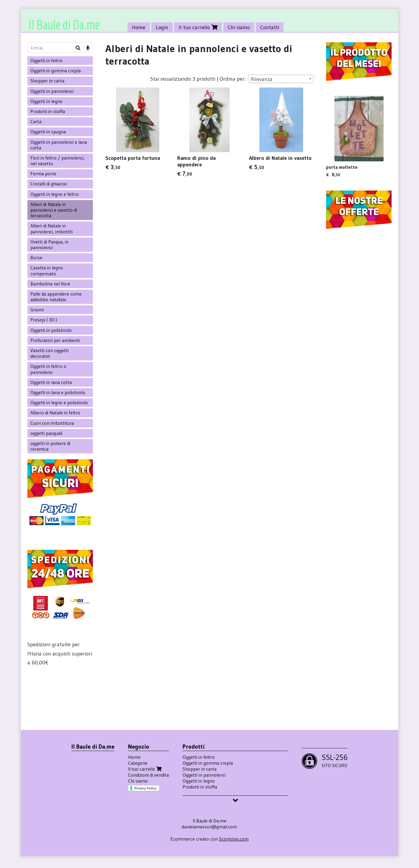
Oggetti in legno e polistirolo (59, 402)
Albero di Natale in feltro (55, 413)
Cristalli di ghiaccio (49, 184)
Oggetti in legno (46, 101)
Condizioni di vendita (148, 775)
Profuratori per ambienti (55, 340)
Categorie (138, 763)
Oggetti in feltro (46, 60)
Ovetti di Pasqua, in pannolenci (49, 245)
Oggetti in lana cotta (51, 382)
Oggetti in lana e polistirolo (58, 392)
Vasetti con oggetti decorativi (49, 353)
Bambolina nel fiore (50, 284)
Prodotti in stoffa (48, 111)
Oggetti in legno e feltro (54, 194)
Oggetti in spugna (48, 132)
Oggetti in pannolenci (52, 91)
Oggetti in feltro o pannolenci (48, 369)
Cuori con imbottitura (52, 423)
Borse (36, 257)
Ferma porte (43, 174)
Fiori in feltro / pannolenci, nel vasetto (58, 161)
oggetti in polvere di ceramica (50, 446)
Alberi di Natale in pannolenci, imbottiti (52, 228)
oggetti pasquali (46, 433)
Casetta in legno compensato (47, 270)
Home (139, 27)
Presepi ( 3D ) (44, 320)
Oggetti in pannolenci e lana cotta (59, 145)
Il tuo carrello (198, 27)
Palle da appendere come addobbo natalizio (56, 297)
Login (162, 27)
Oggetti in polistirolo (51, 330)
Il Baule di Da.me (64, 25)
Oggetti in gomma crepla (56, 71)
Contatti (270, 27)
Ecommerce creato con (209, 839)
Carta (36, 121)
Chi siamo (239, 27)
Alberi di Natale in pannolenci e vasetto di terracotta (54, 210)
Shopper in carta (47, 81)
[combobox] (281, 79)
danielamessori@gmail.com (209, 827)
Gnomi (37, 310)
